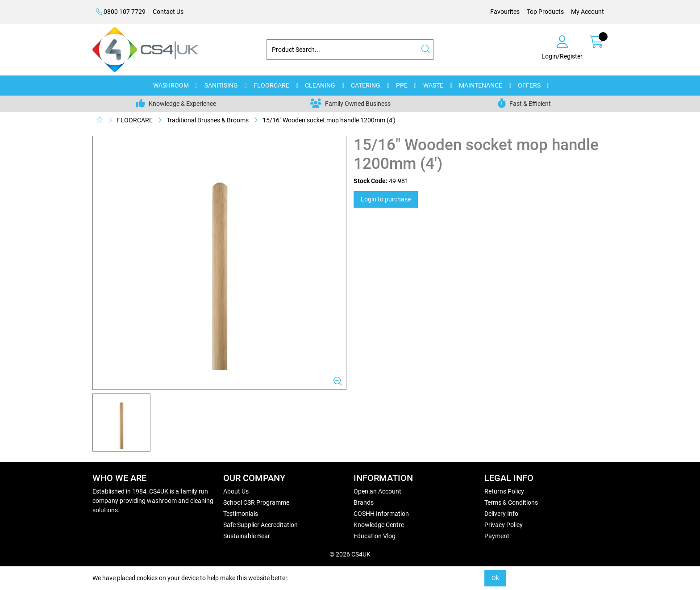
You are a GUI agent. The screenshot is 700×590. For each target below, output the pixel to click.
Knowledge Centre (379, 525)
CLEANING (320, 85)
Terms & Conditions (511, 502)
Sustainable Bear (247, 536)
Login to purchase (386, 199)
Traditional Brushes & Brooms (208, 120)
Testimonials (241, 514)
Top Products (545, 12)
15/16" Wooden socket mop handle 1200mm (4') (329, 120)
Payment (497, 536)
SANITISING (221, 85)
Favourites (505, 12)
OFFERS (529, 85)
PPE (402, 85)
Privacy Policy (504, 525)
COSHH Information (381, 514)
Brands (364, 502)
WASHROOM (171, 85)
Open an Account (377, 491)
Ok (495, 578)
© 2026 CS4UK (350, 554)
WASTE (433, 85)
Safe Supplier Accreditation (260, 525)
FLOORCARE (271, 85)
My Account (587, 12)
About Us (236, 491)
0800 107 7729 (121, 12)
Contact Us (168, 12)
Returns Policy (504, 491)
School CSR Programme (256, 502)
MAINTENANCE (481, 85)
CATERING (366, 85)
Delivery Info (501, 514)
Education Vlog (375, 536)
